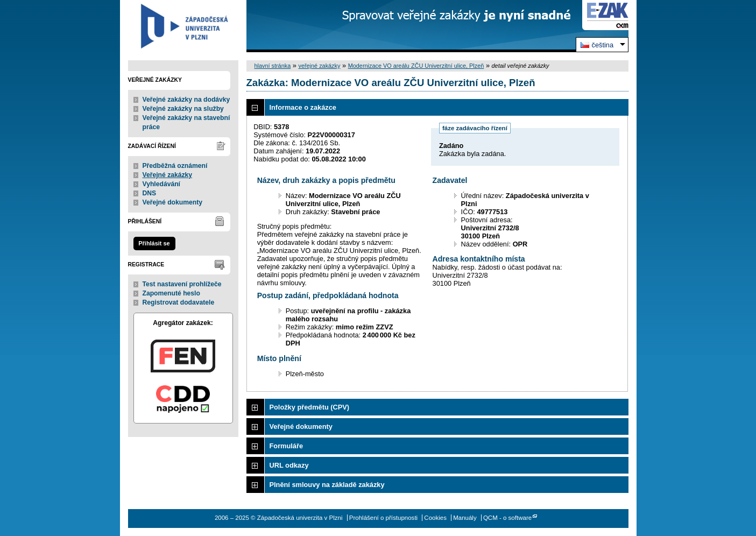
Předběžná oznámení (175, 166)
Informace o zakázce (303, 107)
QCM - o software (507, 518)
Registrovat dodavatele (179, 302)
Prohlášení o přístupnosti (383, 518)
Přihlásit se (154, 243)
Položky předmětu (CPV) (310, 407)
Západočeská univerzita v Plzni (183, 26)
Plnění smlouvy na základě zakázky (327, 485)
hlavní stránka (273, 66)
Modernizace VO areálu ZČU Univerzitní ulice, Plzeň (416, 66)
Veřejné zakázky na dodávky (186, 100)
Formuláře (287, 446)
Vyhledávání (162, 184)
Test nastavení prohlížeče (182, 284)
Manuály (465, 518)
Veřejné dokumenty (172, 202)
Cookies (435, 518)
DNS (150, 193)
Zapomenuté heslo (171, 293)
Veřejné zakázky (168, 175)
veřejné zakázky (319, 66)
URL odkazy (289, 465)
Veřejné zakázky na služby (183, 109)
